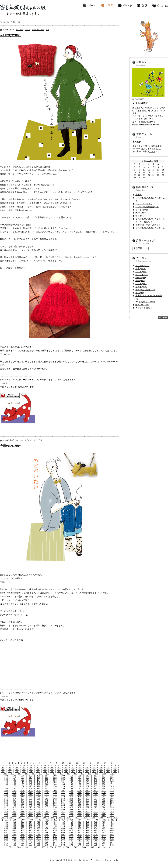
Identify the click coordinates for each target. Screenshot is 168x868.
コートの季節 (142, 210)
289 (47, 803)
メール (160, 6)
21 (24, 765)
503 (71, 834)
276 (55, 801)
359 (47, 813)
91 (40, 774)
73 (31, 772)
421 (87, 822)
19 (10, 765)
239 (96, 795)
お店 (142, 6)
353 (112, 811)
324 (104, 807)
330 (39, 809)
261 (47, 799)
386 (36, 818)
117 (14, 778)
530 (63, 839)
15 (98, 763)
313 (14, 807)
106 (39, 776)
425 (6, 824)
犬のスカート (142, 213)
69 (3, 772)
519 (87, 837)
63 (80, 769)
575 (87, 845)
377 (79, 816)
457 (39, 828)
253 (96, 797)
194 (71, 788)
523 (6, 839)
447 (71, 826)
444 (47, 826)
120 (39, 778)
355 (14, 813)
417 (55, 822)
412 (14, 822)
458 (47, 828)
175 (30, 786)
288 (39, 803)
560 (79, 843)
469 (22, 830)
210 (87, 790)
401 (39, 820)
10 (63, 763)
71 (17, 772)
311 (112, 805)
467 (6, 830)
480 (112, 830)
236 (71, 795)
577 (104, 845)
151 (63, 782)
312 (6, 807)
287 (30, 803)
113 (96, 776)
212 (104, 790)
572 (63, 845)
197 (96, 788)
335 (79, 809)
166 (71, 784)
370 (22, 816)
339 (112, 809)
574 (79, 845)
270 (6, 801)
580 (19, 847)
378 (87, 816)
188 (22, 788)
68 (115, 769)
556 (47, 843)
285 (14, 803)
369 (14, 816)
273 (30, 801)
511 (22, 837)
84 (108, 772)
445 (55, 826)
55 (24, 769)
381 (112, 816)
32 (101, 765)
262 (55, 799)
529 (55, 839)
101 (112, 774)
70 (10, 772)
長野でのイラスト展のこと (148, 225)
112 (87, 776)
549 (104, 841)
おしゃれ (20, 30)
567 (22, 845)
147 (30, 782)
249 (63, 797)
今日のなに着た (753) (145, 290)
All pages (102, 847)
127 (96, 778)
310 (104, 805)
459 (55, 828)
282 (104, 801)
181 (79, 786)
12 (77, 763)
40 (38, 767)
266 (87, 799)
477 (87, 830)
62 (73, 769)
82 (94, 772)
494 (112, 832)
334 (71, 809)
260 (39, 799)
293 (79, 803)
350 (87, 811)
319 (63, 807)
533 (87, 839)
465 (104, 828)
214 (6, 793)
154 (87, 782)
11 (70, 763)
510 (14, 837)
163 (47, 784)
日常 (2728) (141, 268)
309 (96, 805)
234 (55, 795)
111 (79, 776)
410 (113, 820)
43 (59, 767)
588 (84, 847)
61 (66, 769)
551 (6, 843)
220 (55, 793)
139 (79, 780)
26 (59, 765)
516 (63, 837)
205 (47, 790)
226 (104, 793)
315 (30, 807)
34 (115, 765)
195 (79, 788)
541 (39, 841)
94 (61, 774)
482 (14, 832)
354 (6, 813)
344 (39, 811)
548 (96, 841)
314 (22, 807)
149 (47, 782)
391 (77, 818)
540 (30, 841)
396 (115, 818)
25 (52, 765)
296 (104, 803)
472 (47, 830)
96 (75, 774)
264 (71, 799)
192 (55, 788)
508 (112, 834)
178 (55, 786)
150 (55, 782)
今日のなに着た (38, 30)
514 (47, 837)
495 (6, 834)
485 (39, 832)
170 (104, 784)
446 (63, 826)
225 (96, 793)
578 (112, 845)
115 (112, 776)
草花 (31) (140, 293)
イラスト (125, 6)
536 (112, 839)
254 (104, 797)
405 (72, 820)
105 (30, 776)
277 (63, 801)
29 (80, 765)
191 (47, 788)
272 (22, 801)
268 (104, 799)
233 (47, 795)
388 (52, 818)
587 (76, 847)
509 (6, 837)
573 (71, 845)
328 (22, 809)
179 (63, 786)
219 (47, 793)
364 (87, 813)
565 (6, 845)
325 (112, 807)
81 (87, 772)
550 (112, 841)
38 (24, 767)
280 (87, 801)
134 (39, 780)
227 (112, 793)
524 (14, 839)
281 (96, 801)
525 (22, 839)
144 (6, 782)
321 (79, 807)
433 (71, 824)
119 (30, 778)
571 (55, 845)
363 (79, 813)
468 (14, 830)
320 (71, 807)
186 (6, 788)
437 (104, 824)
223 (79, 793)
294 (87, 803)
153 (79, 782)
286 (22, 803)
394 (101, 818)
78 (66, 772)
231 (30, 795)
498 (30, 834)
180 (71, 786)
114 (104, 776)
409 (104, 820)
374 (55, 816)
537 (6, 841)
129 (112, 778)
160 (22, 784)
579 (11, 847)
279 (79, 801)
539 (22, 841)
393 (93, 818)
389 (61, 818)
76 (52, 772)
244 (22, 797)
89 (26, 774)
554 (30, 843)
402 (47, 820)
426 (14, 824)
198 (104, 788)
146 (22, 782)
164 (55, 784)
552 (14, 843)
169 (96, 784)
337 (96, 809)
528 (47, 839)
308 (87, 805)
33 (108, 765)
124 (71, 778)
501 (55, 834)
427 (22, 824)
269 (112, 799)
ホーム (89, 6)
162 (39, 784)
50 (108, 767)
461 (71, 828)
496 (14, 834)
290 (55, 803)
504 (79, 834)
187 (14, 788)
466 (112, 828)
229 (14, 795)
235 (63, 795)
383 (12, 818)
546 (79, 841)
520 (96, 837)
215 (14, 793)
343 (30, 811)
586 (68, 847)
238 (87, 795)
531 (71, 839)
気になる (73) (142, 275)
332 (55, 809)
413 (22, 822)
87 (12, 774)
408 (96, 820)
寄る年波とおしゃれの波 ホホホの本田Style (23, 10)
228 (6, 795)
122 (55, 778)
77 (59, 772)
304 (55, 805)
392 (85, 818)
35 (3, 767)
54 (17, 769)
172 (6, 786)
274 (39, 801)
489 (71, 832)
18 (3, 765)
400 (31, 820)
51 (115, 767)
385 (28, 818)
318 (55, 807)
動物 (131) (140, 281)
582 (35, 847)
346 (55, 811)
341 (14, 811)
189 (30, 788)
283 (112, 801)
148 (39, 782)
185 (112, 786)
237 (79, 795)
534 (96, 839)
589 (92, 847)
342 (22, 811)
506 (96, 834)
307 (79, 805)
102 (6, 776)
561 (87, 843)
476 (79, 830)
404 (64, 820)
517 (71, 837)
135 (47, 780)
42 (52, 767)
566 (14, 845)
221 (63, 793)
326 (6, 809)
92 (47, 774)
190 (39, 788)
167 (79, 784)
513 (39, 837)
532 (79, 839)
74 (38, 772)
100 (104, 774)
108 (55, 776)
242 (6, 797)
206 (55, 790)
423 (104, 822)
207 (63, 790)
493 (104, 832)
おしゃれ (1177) (143, 266)
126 (87, 778)
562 (96, 843)
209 (79, 790)
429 (39, 824)
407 (88, 820)
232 (39, 795)
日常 (48, 30)
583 (43, 847)
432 (63, 824)
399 (23, 820)
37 (17, 767)
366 (104, 813)
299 (14, 805)
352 (104, 811)
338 (104, 809)
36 (10, 767)
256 (6, 799)
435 (87, 824)
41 (45, 767)
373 (47, 816)
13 (84, 763)
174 (22, 786)
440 (14, 826)
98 (89, 774)
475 (71, 830)
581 (27, 847)
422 (96, 822)
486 (47, 832)
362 (71, 813)
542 (47, 841)
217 (30, 793)
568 (30, 845)
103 (14, 776)
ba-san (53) (141, 278)
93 (54, 774)
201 (14, 790)
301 (30, 805)
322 (87, 807)
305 (63, 805)
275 (47, 801)
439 (6, 826)
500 (47, 834)
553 (22, 843)
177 (47, 786)
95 (68, 774)
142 (104, 780)
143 (112, 780)
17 (112, 763)
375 (63, 816)
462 (79, 828)
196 (87, 788)
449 (87, 826)
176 (39, 786)
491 (87, 832)
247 (47, 797)
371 (30, 816)
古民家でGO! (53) (147, 302)
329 (30, 809)
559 (71, 843)
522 (112, 837)
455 (22, 828)
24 (45, 765)
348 (71, 811)
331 (47, 809)
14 (91, 763)
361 (63, 813)
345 (47, 811)
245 (30, 797)
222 (71, 793)
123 (63, 778)
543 (55, 841)
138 (71, 780)
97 (82, 774)
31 (94, 765)
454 (14, 828)
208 (71, 790)
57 (38, 769)
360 (55, 813)
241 (112, 795)
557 (55, 843)
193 (63, 788)
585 (60, 847)
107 (47, 776)
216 (22, 793)
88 (19, 774)
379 (96, 816)
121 (47, 778)
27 (66, 765)
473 (55, 830)
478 (96, 830)
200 (6, 790)
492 (96, 832)
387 (44, 818)
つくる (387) (141, 284)
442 (30, 826)
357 (30, 813)
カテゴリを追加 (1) (144, 308)
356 (22, 813)
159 (14, 784)
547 (87, 841)
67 (108, 769)
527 (39, 839)
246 (39, 797)
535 (104, 839)
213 (112, 790)
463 (87, 828)
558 (63, 843)
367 (112, 813)
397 (7, 820)
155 (96, 782)
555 (39, 843)
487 (55, 832)
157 (112, 782)
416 (47, 822)
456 (30, 828)
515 (55, 837)
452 (112, 826)
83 (101, 772)
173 (14, 786)
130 (6, 780)
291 (63, 803)
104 (22, 776)
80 (80, 772)
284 (6, 803)
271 (14, 801)
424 (112, 822)
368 (6, 816)
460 (63, 828)
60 (59, 769)
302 (39, 805)
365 (96, 813)
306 (71, 805)
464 (96, 828)
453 (6, 828)
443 (39, 826)
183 (96, 786)
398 (15, 820)
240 (104, 795)
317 (47, 807)
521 (104, 837)
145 (14, 782)
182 (87, 786)
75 (45, 772)
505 (87, 834)
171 (112, 784)
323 (96, 807)
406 (80, 820)
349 (79, 811)
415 (39, 822)
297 (112, 803)
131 (14, 780)
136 (55, 780)
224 (87, 793)
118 (22, 778)
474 (63, 830)
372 (39, 816)
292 (71, 803)
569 (39, 845)
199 (112, 788)
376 (71, 816)
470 (30, 830)
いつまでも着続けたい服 (147, 207)
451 (104, 826)
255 (112, 797)
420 (79, 822)
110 (71, 776)
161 (30, 784)
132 (22, 780)
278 (71, 801)
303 (47, 805)
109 (63, 776)
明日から (140, 216)
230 (22, 795)
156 (104, 782)
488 (63, 832)
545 (71, 841)
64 (87, 769)
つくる (27, 30)
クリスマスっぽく (144, 204)
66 (101, 769)
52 (3, 769)
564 (112, 843)
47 (87, 767)
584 (51, 847)
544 (63, 841)
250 (71, 797)
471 (39, 830)
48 (94, 767)
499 (39, 834)
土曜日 (139, 195)
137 (63, 780)
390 (69, 818)
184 (104, 786)
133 (30, 780)
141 (96, 780)
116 (6, 778)
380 (104, 816)
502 (63, 834)
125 (79, 778)
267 (96, 799)
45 (73, 767)
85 (115, 772)
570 (47, 845)
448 (79, 826)
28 (73, 765)
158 (6, 784)
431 (55, 824)
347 (63, 811)
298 (6, 805)
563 (104, 843)
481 (6, 832)
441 (22, 826)
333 (63, 809)
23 (38, 765)
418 (63, 822)
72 (24, 772)
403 (55, 820)
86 (5, 774)
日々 (107, 6)
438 (112, 824)
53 (10, 769)
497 (22, 834)
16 (105, 763)
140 (87, 780)
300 (22, 805)
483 (22, 832)
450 (96, 826)
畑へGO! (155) (142, 305)
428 (30, 824)
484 (30, 832)
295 (96, 803)
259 (30, 799)
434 (79, 824)
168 (87, 784)
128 (104, 778)
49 (101, 767)
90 (33, 774)
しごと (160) (141, 271)
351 (96, 811)
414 (30, 822)
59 (52, 769)
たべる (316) (141, 287)
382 (3, 818)
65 (94, 769)
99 (96, 774)
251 (79, 797)
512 (30, 837)
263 (63, 799)
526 (30, 839)
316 (39, 807)
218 (39, 793)
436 (96, 824)
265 (79, 799)
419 (71, 822)
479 (104, 830)
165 (63, 784)
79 (73, 772)
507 (104, 834)
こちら (152, 151)
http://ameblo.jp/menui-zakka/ (145, 125)
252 (87, 797)
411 (6, 822)
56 (31, 769)
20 (17, 765)
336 (87, 809)
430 (47, 824)
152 (71, 782)
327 (14, 809)
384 (20, 818)
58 (45, 769)
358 (39, 813)
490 (79, 832)
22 (31, 765)
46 (80, 767)
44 (66, 767)
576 (96, 845)
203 (30, 790)
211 (96, 790)
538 (14, 841)
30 (87, 765)
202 (22, 790)
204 (39, 790)
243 (14, 797)
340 (6, 811)
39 (31, 767)
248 (55, 797)
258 (22, 799)
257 (14, 799)
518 (79, 837)
